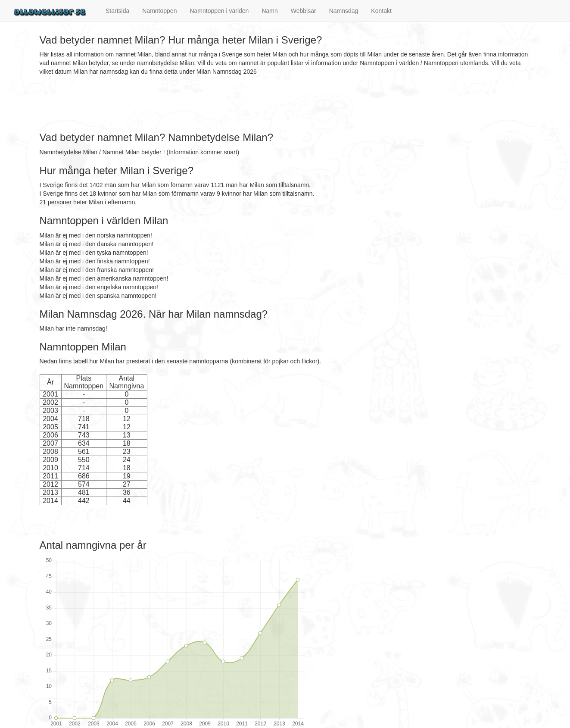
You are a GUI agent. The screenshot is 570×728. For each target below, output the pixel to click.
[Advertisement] (196, 104)
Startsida (117, 11)
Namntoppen (159, 11)
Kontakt (381, 11)
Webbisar (304, 11)
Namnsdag (344, 11)
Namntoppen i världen (219, 11)
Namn (269, 11)
